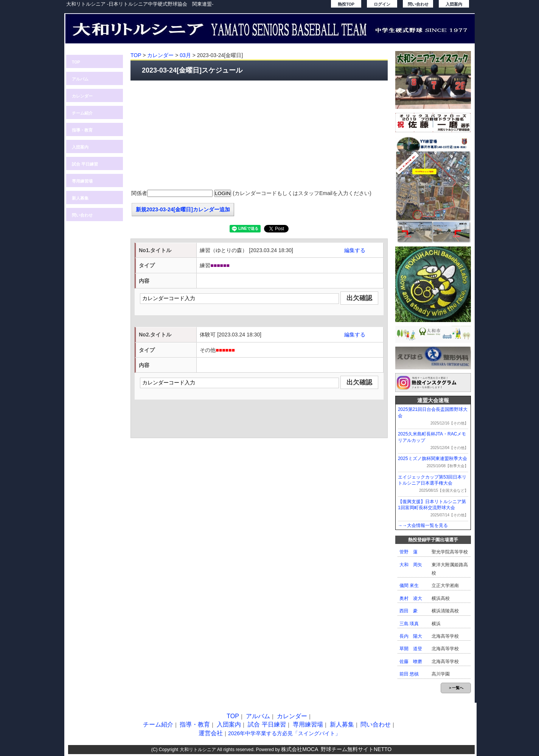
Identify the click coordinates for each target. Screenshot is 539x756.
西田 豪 (409, 611)
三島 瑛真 (409, 624)
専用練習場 (82, 181)
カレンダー (82, 96)
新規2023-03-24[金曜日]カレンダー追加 (183, 209)
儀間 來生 (409, 586)
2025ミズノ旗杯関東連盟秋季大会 (433, 459)
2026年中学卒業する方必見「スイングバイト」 (284, 733)
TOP (76, 62)
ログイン (382, 4)
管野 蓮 (409, 552)
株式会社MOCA (300, 749)
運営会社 (211, 733)
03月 (185, 55)
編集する (355, 250)
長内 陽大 (411, 636)
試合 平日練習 (85, 164)
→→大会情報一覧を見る (423, 525)
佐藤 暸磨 (411, 661)
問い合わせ (418, 4)
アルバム (80, 79)
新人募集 (80, 198)
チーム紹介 (82, 113)
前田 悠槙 (409, 674)
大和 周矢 (411, 565)
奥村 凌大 (411, 598)
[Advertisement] (259, 135)
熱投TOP (346, 4)
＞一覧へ (456, 688)
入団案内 (454, 4)
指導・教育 (82, 130)
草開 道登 (411, 649)
